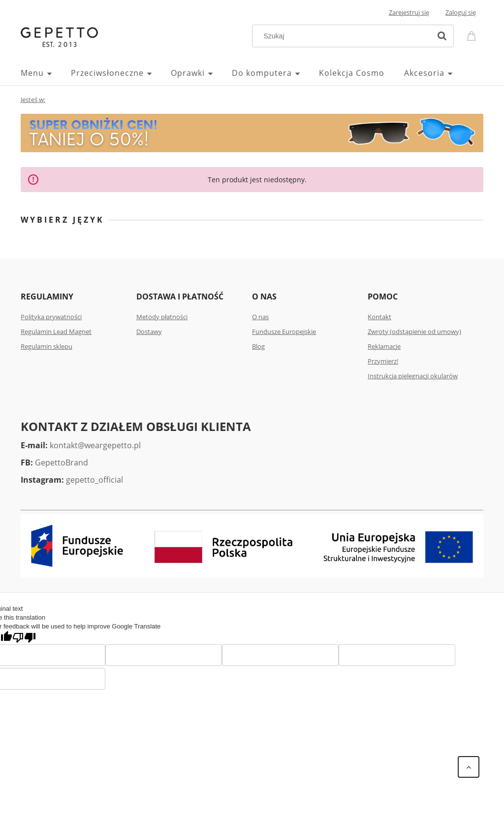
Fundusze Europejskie (284, 331)
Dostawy (149, 331)
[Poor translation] (24, 638)
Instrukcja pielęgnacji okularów (413, 376)
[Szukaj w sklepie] (344, 36)
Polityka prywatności (51, 317)
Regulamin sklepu (47, 346)
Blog (258, 346)
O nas (260, 317)
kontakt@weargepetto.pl (95, 445)
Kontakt (379, 317)
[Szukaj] (442, 36)
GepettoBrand (62, 463)
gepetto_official (94, 480)
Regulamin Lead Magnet (56, 331)
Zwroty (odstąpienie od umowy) (414, 331)
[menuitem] (46, 73)
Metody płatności (162, 317)
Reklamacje (384, 346)
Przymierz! (383, 361)
